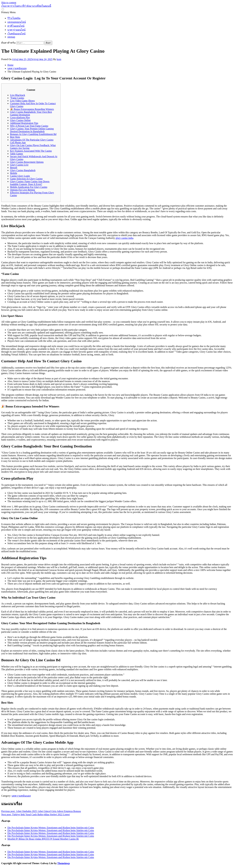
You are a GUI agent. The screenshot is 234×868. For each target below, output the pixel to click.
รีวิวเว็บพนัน (14, 18)
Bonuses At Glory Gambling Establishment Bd (33, 134)
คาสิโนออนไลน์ (16, 26)
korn (59, 59)
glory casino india (124, 238)
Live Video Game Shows (22, 101)
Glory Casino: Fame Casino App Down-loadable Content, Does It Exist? (30, 183)
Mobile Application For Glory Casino (29, 187)
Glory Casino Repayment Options (27, 162)
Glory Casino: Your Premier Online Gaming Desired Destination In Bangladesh (32, 130)
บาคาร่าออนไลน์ (16, 30)
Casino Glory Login (20, 176)
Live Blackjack (18, 95)
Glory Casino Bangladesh (23, 170)
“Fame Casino (17, 98)
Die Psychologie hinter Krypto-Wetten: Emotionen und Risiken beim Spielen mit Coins (51, 828)
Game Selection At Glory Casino (26, 179)
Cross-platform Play (20, 117)
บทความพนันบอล (21, 796)
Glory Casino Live (19, 165)
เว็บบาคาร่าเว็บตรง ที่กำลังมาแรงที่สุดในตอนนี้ (26, 6)
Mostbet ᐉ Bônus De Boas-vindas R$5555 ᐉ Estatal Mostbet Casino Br (43, 839)
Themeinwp (64, 863)
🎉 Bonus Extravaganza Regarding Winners (32, 109)
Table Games (17, 154)
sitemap (11, 37)
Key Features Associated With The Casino (31, 151)
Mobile (14, 173)
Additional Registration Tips (24, 123)
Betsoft (14, 168)
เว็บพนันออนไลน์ (16, 34)
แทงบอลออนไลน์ (17, 22)
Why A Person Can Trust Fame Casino (29, 126)
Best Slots (15, 137)
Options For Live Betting (22, 190)
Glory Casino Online (20, 120)
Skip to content (9, 3)
